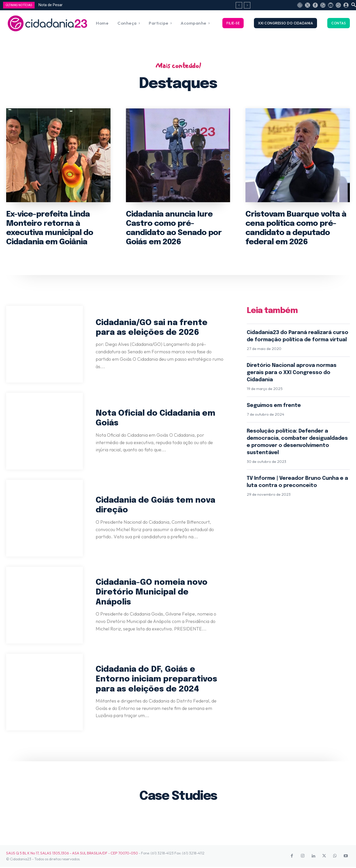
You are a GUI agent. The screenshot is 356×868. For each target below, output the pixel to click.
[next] (247, 5)
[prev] (239, 5)
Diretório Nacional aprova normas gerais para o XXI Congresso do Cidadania (292, 374)
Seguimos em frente (274, 407)
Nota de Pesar (51, 5)
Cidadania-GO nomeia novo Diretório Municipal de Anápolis (152, 593)
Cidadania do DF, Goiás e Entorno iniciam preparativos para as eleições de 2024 (158, 680)
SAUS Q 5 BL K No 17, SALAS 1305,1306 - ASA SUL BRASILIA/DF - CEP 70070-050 (72, 854)
